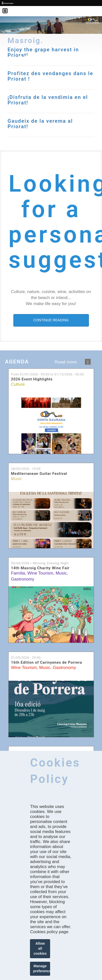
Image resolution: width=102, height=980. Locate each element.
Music (17, 479)
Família (18, 573)
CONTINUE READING (51, 320)
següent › (88, 362)
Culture (18, 384)
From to (47, 374)
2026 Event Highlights (32, 379)
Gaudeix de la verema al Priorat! (40, 124)
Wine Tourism (40, 573)
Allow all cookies (40, 948)
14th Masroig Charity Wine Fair (40, 568)
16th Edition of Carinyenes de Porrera (47, 663)
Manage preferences (42, 968)
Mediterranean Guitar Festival (39, 474)
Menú (8, 8)
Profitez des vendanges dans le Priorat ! (50, 76)
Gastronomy (23, 579)
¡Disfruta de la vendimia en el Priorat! (48, 100)
